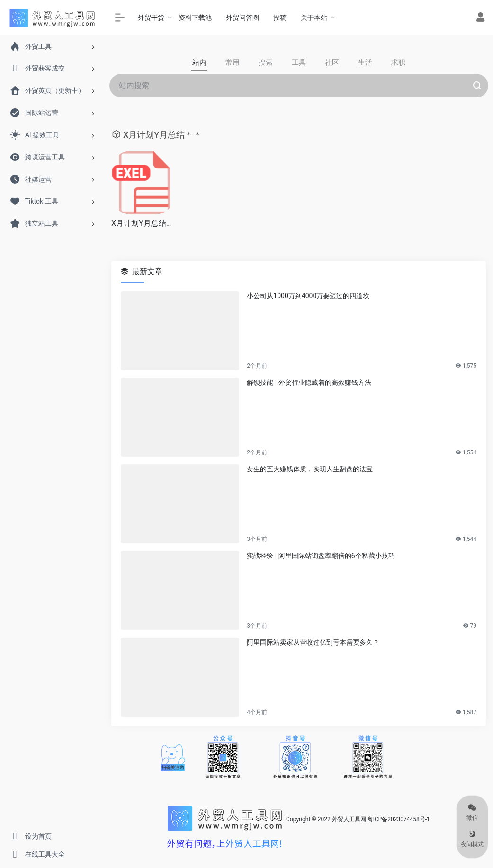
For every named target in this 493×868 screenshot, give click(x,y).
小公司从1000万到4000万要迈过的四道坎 (308, 296)
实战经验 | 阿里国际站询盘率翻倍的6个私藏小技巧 (321, 556)
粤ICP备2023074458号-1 (399, 819)
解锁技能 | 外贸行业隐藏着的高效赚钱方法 (309, 382)
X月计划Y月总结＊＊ (143, 223)
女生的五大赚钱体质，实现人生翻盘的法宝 (310, 469)
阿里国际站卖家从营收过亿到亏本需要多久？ (313, 642)
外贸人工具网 (349, 819)
